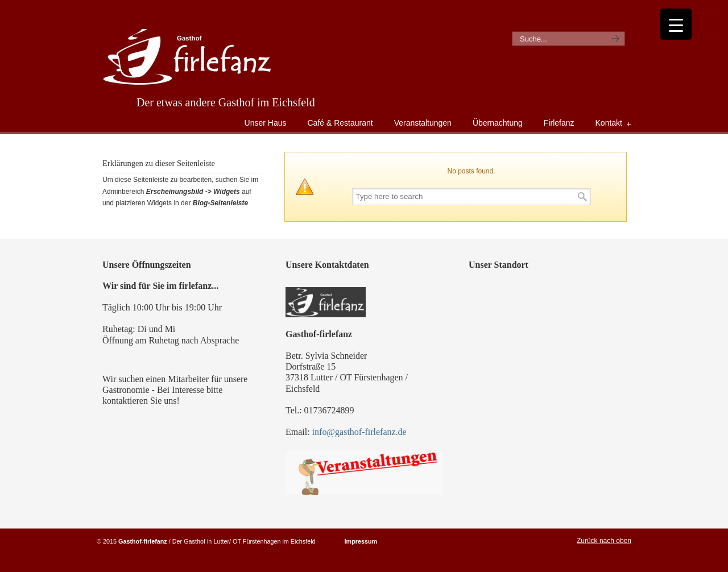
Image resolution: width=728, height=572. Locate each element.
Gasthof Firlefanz (187, 57)
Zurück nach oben (604, 541)
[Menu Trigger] (676, 24)
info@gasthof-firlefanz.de (359, 432)
